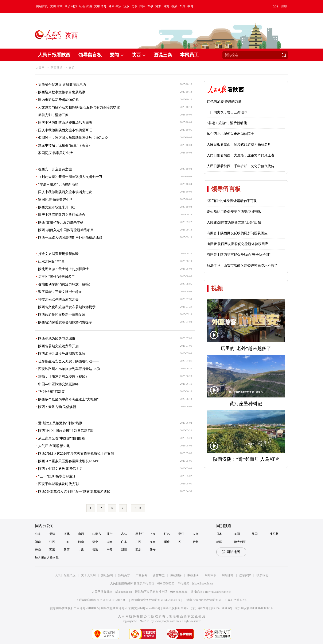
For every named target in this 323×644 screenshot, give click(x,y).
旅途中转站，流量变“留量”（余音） (65, 145)
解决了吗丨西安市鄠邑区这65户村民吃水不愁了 (242, 265)
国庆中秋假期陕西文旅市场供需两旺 (65, 130)
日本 (219, 534)
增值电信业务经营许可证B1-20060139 (156, 600)
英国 (255, 534)
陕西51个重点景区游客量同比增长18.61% (69, 461)
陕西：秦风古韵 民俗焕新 (57, 407)
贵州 (196, 542)
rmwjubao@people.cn (218, 592)
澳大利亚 (240, 542)
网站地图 (233, 552)
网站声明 (211, 575)
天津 (52, 534)
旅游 (71, 68)
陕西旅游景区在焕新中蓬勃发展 (62, 315)
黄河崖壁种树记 (246, 404)
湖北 (95, 542)
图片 (182, 6)
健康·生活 (115, 6)
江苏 (167, 534)
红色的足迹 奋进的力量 (224, 101)
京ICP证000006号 (222, 608)
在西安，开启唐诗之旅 (55, 169)
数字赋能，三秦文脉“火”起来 (60, 292)
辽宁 (110, 534)
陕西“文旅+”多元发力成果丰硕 (61, 222)
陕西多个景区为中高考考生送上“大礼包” (68, 399)
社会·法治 (86, 6)
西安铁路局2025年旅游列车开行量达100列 (69, 369)
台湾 (166, 6)
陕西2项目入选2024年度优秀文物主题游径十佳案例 (76, 454)
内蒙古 (97, 534)
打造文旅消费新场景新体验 (58, 254)
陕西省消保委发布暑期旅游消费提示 (65, 322)
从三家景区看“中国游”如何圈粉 (62, 438)
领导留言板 (90, 55)
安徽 (196, 534)
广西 (138, 542)
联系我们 (262, 575)
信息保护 (245, 575)
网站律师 (228, 575)
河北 (67, 534)
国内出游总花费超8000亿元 (58, 100)
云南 (38, 550)
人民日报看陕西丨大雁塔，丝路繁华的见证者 (241, 155)
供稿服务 (176, 575)
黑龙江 (140, 534)
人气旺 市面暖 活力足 (54, 446)
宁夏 (110, 550)
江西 (52, 542)
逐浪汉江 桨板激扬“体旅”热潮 (60, 423)
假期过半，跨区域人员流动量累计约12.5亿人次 (73, 138)
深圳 (138, 550)
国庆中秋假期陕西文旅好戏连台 (62, 215)
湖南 (110, 542)
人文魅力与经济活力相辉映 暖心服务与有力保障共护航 (79, 107)
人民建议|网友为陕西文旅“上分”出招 (234, 222)
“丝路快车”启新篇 (51, 392)
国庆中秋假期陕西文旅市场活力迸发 (65, 192)
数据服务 (193, 575)
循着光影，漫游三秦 (53, 115)
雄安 (153, 550)
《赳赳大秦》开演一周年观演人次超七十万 (70, 177)
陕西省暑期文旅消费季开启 (58, 346)
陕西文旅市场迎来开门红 (57, 207)
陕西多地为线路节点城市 (57, 338)
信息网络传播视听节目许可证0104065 (74, 608)
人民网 (40, 68)
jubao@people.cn (203, 584)
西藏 (52, 550)
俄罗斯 (274, 534)
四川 (181, 542)
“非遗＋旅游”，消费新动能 (58, 184)
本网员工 (189, 55)
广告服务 (141, 575)
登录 (276, 6)
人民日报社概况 (65, 575)
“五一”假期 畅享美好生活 (57, 476)
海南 (153, 542)
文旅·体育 (100, 6)
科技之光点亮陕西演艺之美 (58, 299)
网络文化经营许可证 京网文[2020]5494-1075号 (131, 608)
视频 (174, 6)
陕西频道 (57, 68)
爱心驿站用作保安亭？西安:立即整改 (234, 212)
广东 (124, 542)
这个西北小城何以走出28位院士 (230, 134)
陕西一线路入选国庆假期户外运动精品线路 (70, 238)
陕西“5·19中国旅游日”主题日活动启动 (66, 431)
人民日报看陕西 (54, 55)
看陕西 (236, 90)
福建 (38, 542)
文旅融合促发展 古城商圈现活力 (62, 85)
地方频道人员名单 (47, 558)
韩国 (219, 542)
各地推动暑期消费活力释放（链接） (65, 284)
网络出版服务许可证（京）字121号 (185, 608)
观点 (126, 6)
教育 (190, 6)
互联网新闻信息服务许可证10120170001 (102, 600)
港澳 (158, 6)
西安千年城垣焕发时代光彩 (58, 484)
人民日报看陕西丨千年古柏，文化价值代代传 (241, 166)
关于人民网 (88, 575)
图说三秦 (163, 55)
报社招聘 (107, 575)
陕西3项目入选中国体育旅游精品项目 (66, 230)
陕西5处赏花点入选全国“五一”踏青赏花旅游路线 (74, 491)
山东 (67, 542)
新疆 (124, 550)
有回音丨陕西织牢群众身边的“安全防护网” (239, 255)
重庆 (167, 542)
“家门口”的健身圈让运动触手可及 (232, 201)
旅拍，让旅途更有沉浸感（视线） (63, 376)
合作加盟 (159, 575)
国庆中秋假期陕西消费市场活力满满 (65, 123)
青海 (95, 550)
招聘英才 (124, 575)
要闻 (114, 55)
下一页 (138, 508)
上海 (153, 534)
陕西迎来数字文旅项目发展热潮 (62, 92)
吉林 (124, 534)
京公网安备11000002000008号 (254, 608)
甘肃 (81, 550)
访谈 (134, 6)
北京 (38, 534)
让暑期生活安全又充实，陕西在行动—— (69, 361)
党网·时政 (56, 6)
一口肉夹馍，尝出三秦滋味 (227, 112)
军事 (150, 6)
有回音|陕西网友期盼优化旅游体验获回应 (238, 244)
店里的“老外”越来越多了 (57, 277)
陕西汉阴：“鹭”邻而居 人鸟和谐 (246, 459)
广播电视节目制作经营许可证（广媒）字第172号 (215, 600)
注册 (284, 6)
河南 (81, 542)
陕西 (136, 55)
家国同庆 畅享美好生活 (55, 153)
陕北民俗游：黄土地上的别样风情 (63, 269)
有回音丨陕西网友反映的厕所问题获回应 (237, 233)
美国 (237, 534)
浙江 (181, 534)
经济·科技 (71, 6)
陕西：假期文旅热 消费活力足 (61, 469)
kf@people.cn (124, 592)
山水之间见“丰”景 (51, 261)
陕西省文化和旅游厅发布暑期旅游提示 (67, 307)
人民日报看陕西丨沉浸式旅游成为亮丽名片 (239, 144)
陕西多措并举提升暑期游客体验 (62, 354)
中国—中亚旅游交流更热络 (58, 384)
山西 (81, 534)
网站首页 (42, 6)
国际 (142, 6)
